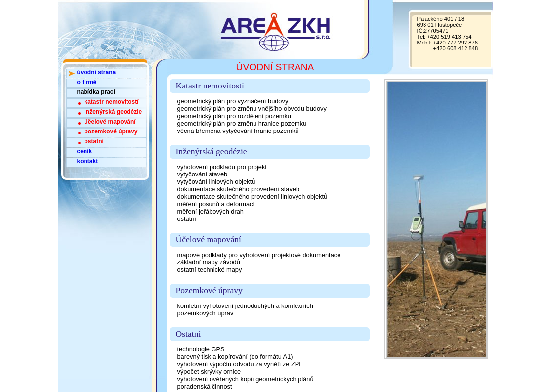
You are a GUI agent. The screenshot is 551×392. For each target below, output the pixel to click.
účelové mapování (110, 122)
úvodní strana (97, 72)
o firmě (87, 82)
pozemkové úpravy (111, 131)
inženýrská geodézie (113, 112)
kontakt (88, 161)
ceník (85, 151)
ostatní (94, 141)
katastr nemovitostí (112, 102)
